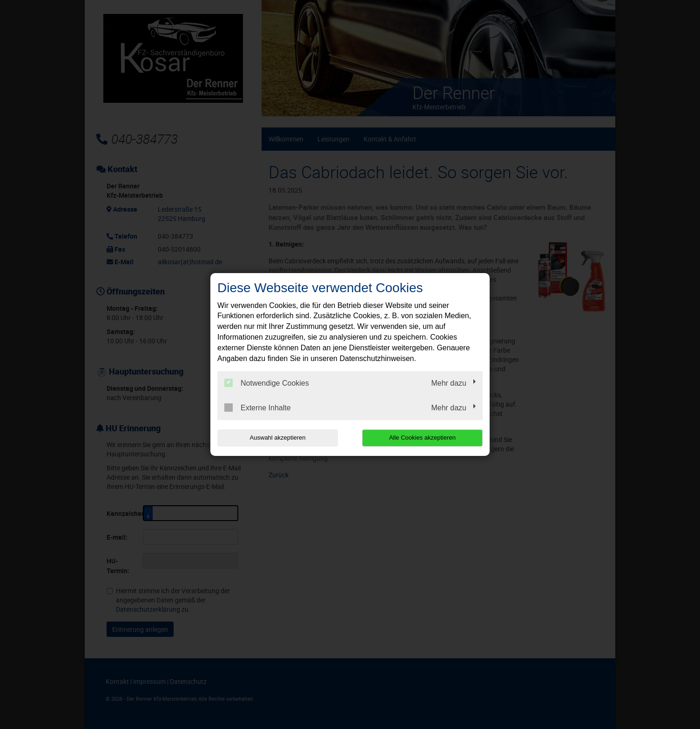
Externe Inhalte (258, 408)
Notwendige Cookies (267, 383)
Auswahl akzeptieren (277, 438)
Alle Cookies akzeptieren (423, 438)
